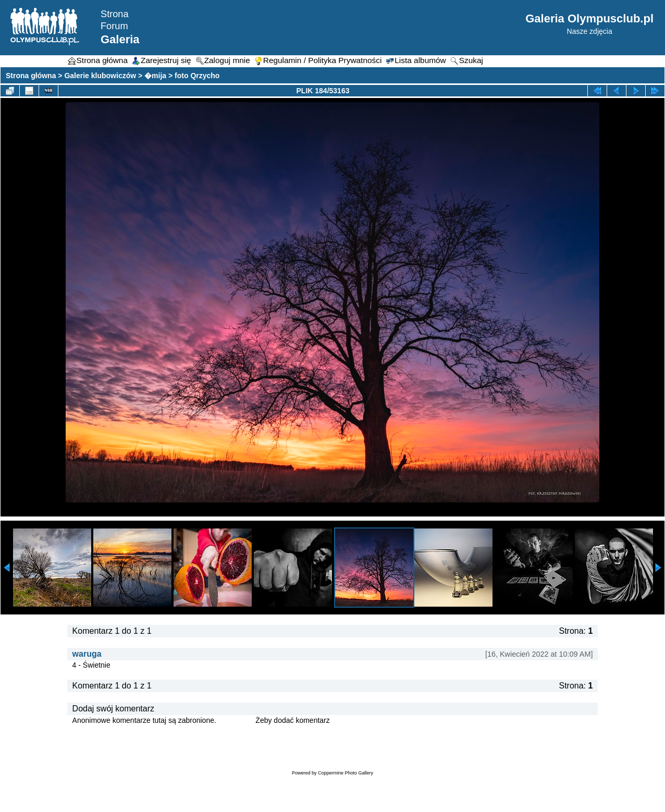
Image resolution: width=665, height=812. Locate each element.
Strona (115, 14)
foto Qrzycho (197, 76)
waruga (87, 654)
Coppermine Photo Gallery (346, 773)
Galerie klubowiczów (100, 76)
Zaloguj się (236, 720)
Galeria (120, 39)
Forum (114, 26)
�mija (155, 76)
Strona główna (31, 76)
